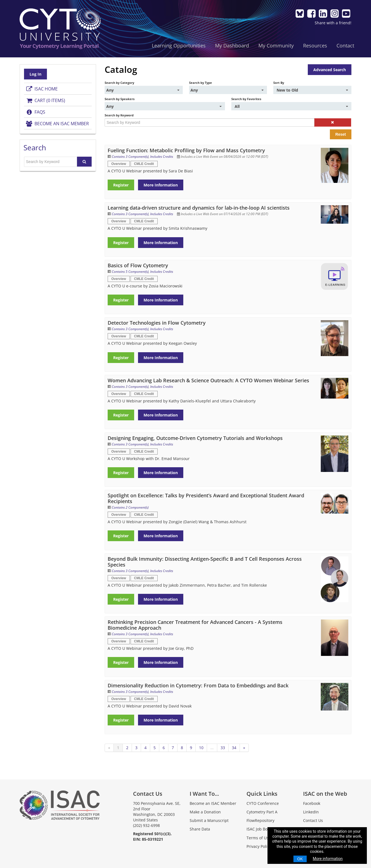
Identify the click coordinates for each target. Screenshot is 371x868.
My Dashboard (232, 46)
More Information (161, 185)
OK (300, 859)
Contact (345, 46)
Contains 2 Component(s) (130, 507)
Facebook (312, 803)
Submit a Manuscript (209, 820)
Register (121, 185)
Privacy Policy (259, 846)
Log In (36, 74)
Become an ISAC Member (57, 124)
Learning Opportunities (178, 46)
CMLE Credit (144, 164)
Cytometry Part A (262, 812)
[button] (332, 122)
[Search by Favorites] (291, 106)
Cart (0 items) (46, 100)
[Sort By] (312, 90)
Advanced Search (329, 70)
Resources (315, 46)
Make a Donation (205, 812)
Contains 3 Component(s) (130, 157)
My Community (276, 46)
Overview (119, 164)
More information (328, 859)
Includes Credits (162, 157)
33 (223, 748)
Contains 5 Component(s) (130, 272)
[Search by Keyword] (210, 122)
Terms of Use (258, 838)
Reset (340, 134)
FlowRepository (260, 820)
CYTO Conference (262, 803)
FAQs (36, 112)
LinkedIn (311, 812)
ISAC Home (42, 89)
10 (202, 748)
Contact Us (313, 820)
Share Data (200, 829)
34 (234, 748)
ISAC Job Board (260, 829)
